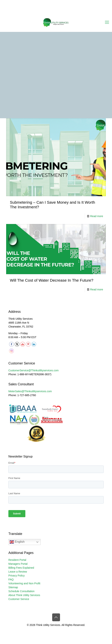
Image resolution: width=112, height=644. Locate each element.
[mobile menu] (107, 22)
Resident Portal (17, 560)
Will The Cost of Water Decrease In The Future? (52, 280)
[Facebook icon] (44, 12)
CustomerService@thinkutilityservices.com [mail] (57, 7)
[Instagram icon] (63, 12)
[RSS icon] (68, 12)
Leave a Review (18, 572)
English (17, 542)
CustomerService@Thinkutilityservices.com (33, 370)
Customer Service (19, 599)
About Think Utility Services (24, 595)
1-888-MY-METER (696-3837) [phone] (56, 3)
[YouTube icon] (54, 12)
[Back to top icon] (56, 617)
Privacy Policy (16, 576)
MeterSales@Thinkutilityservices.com (30, 391)
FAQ (11, 579)
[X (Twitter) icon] (49, 12)
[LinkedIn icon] (58, 12)
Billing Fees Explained (21, 568)
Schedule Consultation (21, 591)
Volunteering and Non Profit (24, 583)
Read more (97, 216)
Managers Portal (18, 564)
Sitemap (13, 587)
